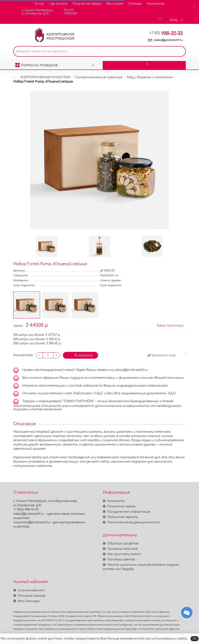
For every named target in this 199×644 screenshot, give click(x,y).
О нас (39, 4)
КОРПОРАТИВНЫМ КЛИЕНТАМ (43, 77)
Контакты (156, 4)
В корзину (80, 355)
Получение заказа (87, 4)
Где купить (58, 4)
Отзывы (135, 4)
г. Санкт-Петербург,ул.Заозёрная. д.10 (35, 12)
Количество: (23, 355)
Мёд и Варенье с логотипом (147, 77)
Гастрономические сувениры (96, 77)
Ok (195, 639)
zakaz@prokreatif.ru (168, 40)
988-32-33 (166, 33)
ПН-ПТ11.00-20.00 (68, 12)
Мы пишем (115, 4)
